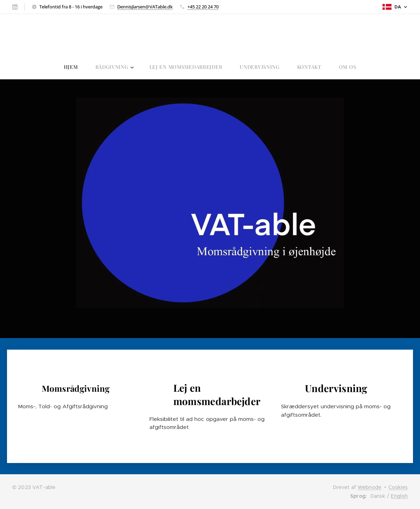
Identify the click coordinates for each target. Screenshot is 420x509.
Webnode (369, 487)
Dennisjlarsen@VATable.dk (145, 7)
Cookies (398, 487)
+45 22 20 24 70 (203, 7)
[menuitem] (169, 67)
